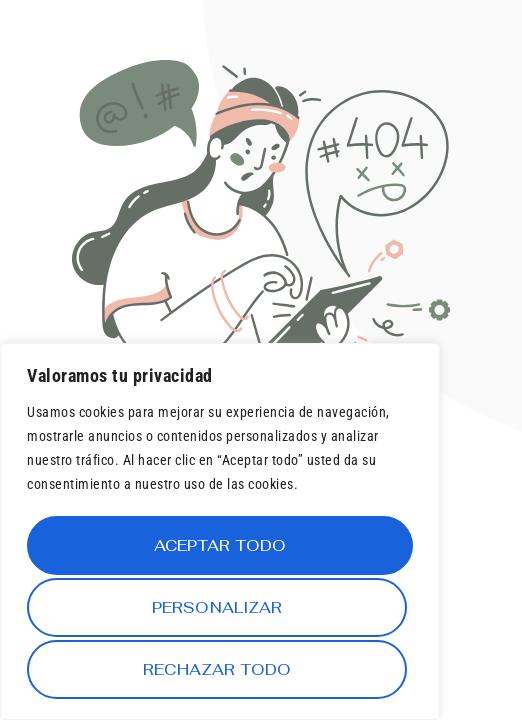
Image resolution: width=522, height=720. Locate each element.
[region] (220, 536)
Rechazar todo (216, 610)
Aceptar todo (220, 669)
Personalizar (216, 551)
